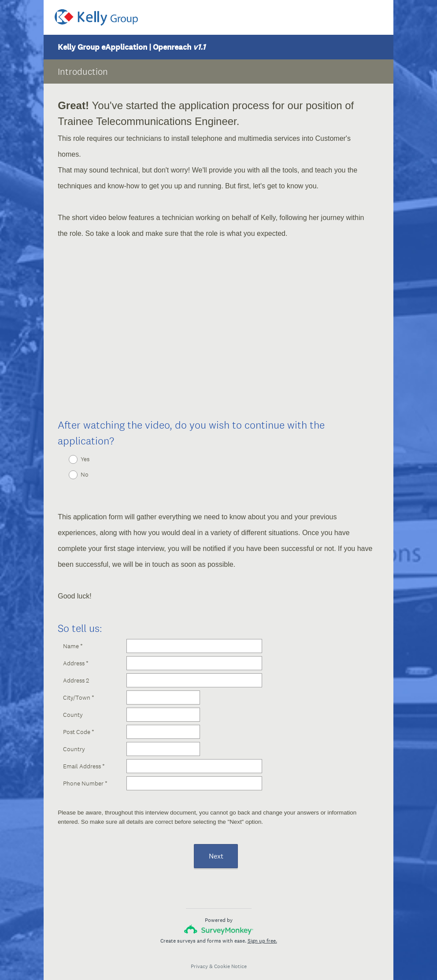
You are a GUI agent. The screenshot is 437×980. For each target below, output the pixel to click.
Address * (76, 655)
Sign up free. (262, 933)
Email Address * (84, 758)
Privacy (199, 958)
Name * (73, 638)
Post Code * (79, 724)
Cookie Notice (230, 958)
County (73, 707)
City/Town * (79, 690)
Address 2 (76, 672)
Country (74, 741)
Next (216, 848)
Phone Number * (85, 775)
